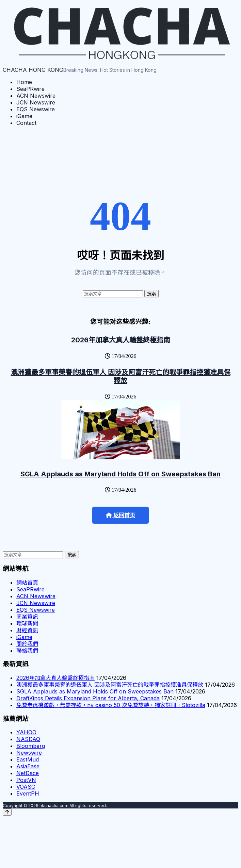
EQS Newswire (36, 109)
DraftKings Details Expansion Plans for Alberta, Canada (88, 698)
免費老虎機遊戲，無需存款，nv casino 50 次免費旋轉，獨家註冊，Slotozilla (111, 705)
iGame (24, 116)
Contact (26, 123)
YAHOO (26, 732)
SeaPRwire (30, 89)
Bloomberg (31, 746)
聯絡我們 (27, 651)
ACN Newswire (36, 96)
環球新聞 (27, 623)
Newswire (29, 753)
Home (24, 82)
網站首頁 (27, 583)
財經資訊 (27, 630)
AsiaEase (28, 766)
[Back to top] (7, 812)
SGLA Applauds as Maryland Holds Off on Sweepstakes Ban (120, 474)
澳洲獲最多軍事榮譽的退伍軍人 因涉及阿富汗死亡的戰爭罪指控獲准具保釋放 (121, 376)
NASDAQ (28, 739)
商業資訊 (27, 617)
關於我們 (27, 644)
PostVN (26, 780)
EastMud (28, 759)
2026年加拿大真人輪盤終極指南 (121, 340)
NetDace (28, 773)
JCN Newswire (36, 102)
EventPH (28, 793)
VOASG (26, 787)
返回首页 (120, 515)
